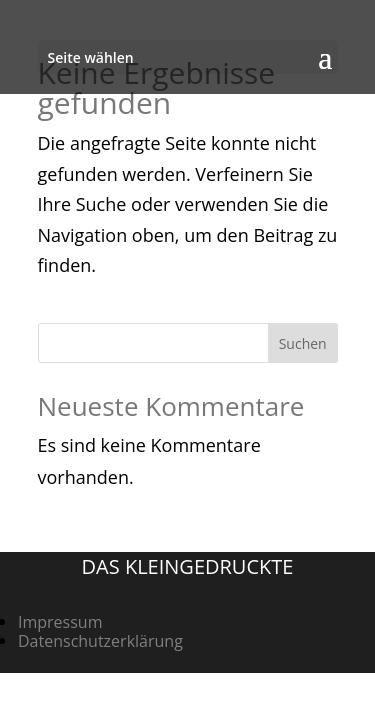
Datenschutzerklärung (100, 641)
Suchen (303, 343)
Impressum (60, 622)
